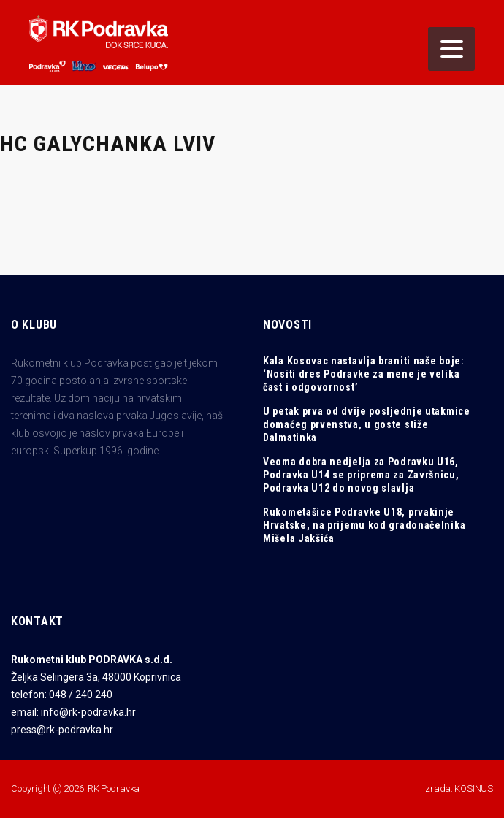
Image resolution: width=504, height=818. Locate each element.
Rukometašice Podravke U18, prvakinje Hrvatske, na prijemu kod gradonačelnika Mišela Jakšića (364, 525)
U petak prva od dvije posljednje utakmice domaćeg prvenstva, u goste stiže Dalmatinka (367, 424)
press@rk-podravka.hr (62, 730)
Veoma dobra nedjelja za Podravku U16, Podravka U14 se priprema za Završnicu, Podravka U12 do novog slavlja (361, 475)
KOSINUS (474, 788)
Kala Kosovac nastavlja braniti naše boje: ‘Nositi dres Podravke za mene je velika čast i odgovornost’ (364, 374)
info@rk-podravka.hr (88, 712)
